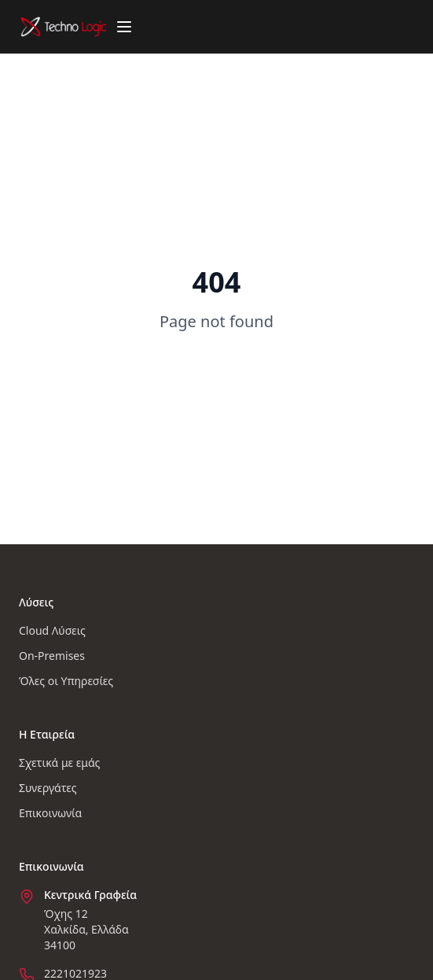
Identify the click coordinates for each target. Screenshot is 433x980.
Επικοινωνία (50, 813)
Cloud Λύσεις (52, 630)
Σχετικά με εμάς (59, 763)
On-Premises (52, 656)
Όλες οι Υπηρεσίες (66, 681)
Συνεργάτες (48, 788)
